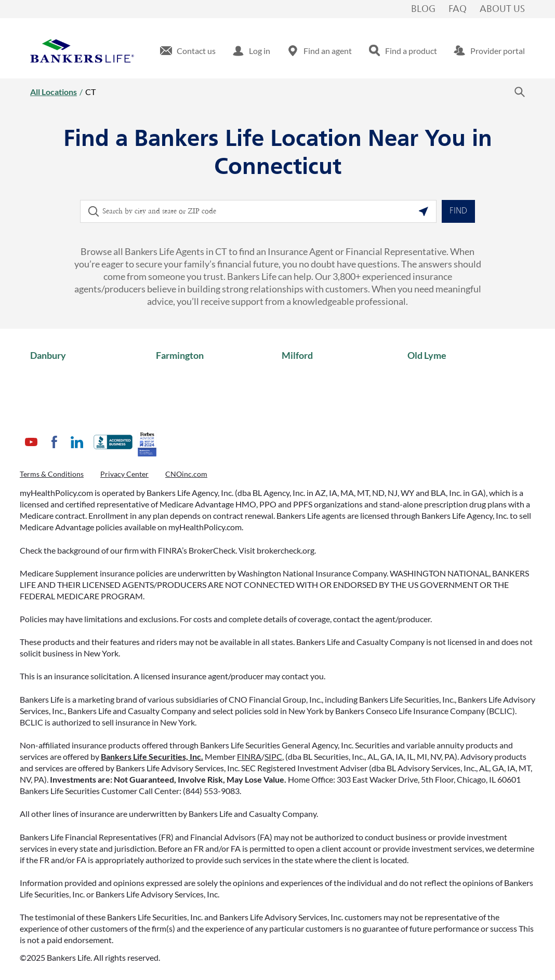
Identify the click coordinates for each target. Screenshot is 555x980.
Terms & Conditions (52, 474)
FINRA (249, 756)
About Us (502, 9)
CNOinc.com (186, 474)
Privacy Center (124, 474)
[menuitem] (188, 51)
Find (458, 211)
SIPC (273, 756)
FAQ (458, 9)
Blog (423, 9)
